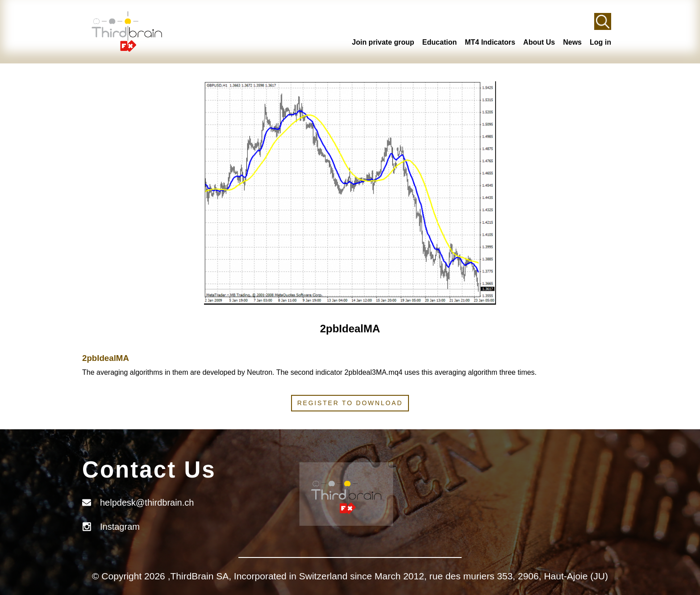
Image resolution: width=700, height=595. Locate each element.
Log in (600, 42)
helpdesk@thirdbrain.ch (147, 503)
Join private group (383, 42)
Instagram (120, 527)
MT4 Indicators (490, 42)
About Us (539, 42)
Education (440, 42)
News (572, 42)
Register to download (350, 403)
